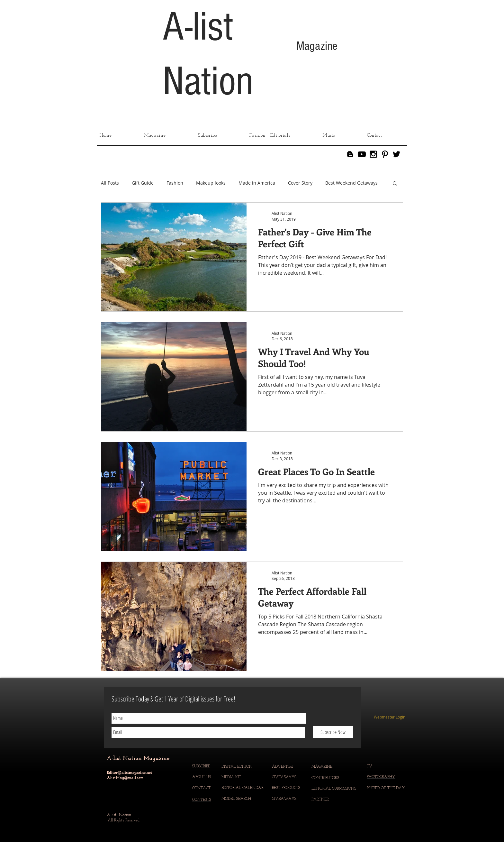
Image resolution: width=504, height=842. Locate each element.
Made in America (257, 183)
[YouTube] (362, 154)
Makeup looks (211, 183)
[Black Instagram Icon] (373, 154)
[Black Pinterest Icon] (385, 154)
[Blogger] (350, 154)
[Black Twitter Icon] (396, 154)
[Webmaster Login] (389, 717)
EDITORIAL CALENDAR (243, 788)
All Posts (110, 183)
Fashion (175, 183)
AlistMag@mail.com (125, 778)
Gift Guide (143, 183)
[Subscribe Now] (333, 732)
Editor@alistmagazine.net (129, 772)
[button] (395, 184)
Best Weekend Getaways (351, 183)
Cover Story (300, 183)
